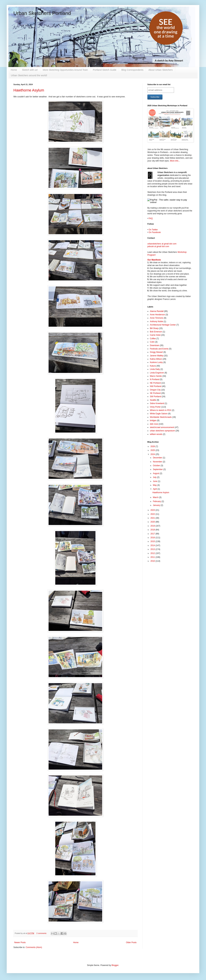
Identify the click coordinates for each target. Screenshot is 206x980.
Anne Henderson (157, 315)
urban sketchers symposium (162, 431)
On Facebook (155, 232)
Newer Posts (20, 942)
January (157, 505)
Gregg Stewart (156, 352)
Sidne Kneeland (157, 403)
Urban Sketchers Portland (42, 13)
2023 (153, 510)
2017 (153, 534)
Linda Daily (155, 369)
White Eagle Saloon (159, 414)
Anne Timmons (157, 318)
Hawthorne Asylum (29, 90)
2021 (153, 518)
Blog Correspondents (132, 70)
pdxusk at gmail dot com (158, 246)
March (156, 497)
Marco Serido (156, 376)
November (158, 462)
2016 (153, 538)
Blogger (115, 965)
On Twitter (153, 230)
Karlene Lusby (156, 362)
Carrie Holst (155, 335)
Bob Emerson (156, 332)
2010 (153, 561)
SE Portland (155, 393)
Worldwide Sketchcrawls (161, 417)
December (158, 458)
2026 (153, 446)
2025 (153, 450)
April (155, 489)
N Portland (155, 379)
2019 (153, 526)
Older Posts (131, 942)
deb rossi (154, 424)
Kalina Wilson (156, 359)
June (155, 481)
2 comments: (42, 933)
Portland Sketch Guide (105, 70)
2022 (153, 514)
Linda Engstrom (157, 373)
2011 (153, 557)
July (155, 477)
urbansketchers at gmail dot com (162, 244)
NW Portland (156, 386)
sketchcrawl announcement (162, 427)
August (156, 473)
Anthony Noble (157, 321)
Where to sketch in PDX (161, 410)
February (157, 501)
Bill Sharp (154, 328)
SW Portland (156, 397)
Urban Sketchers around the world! (29, 75)
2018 (153, 530)
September (158, 469)
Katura (153, 366)
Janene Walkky (157, 356)
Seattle (153, 400)
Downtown (155, 345)
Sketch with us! (30, 70)
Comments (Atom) (34, 947)
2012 (153, 553)
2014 (153, 545)
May (155, 485)
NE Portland (155, 383)
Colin (152, 342)
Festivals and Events (159, 349)
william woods (156, 434)
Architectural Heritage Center (163, 325)
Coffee (153, 339)
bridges (153, 420)
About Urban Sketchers (161, 70)
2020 (153, 522)
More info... (175, 161)
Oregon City (155, 390)
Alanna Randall (157, 311)
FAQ (151, 218)
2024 (153, 454)
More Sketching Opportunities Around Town (65, 70)
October (157, 466)
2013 (153, 549)
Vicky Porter (155, 407)
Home (14, 70)
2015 (153, 541)
